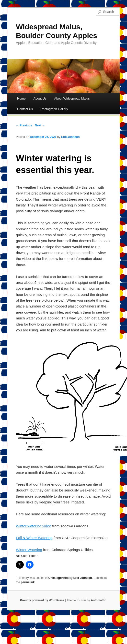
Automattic (98, 600)
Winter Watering (29, 550)
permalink (28, 582)
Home (21, 98)
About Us (40, 98)
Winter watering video (34, 526)
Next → (40, 125)
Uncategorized (59, 578)
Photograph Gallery (54, 109)
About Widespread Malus (72, 98)
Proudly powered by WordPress (42, 600)
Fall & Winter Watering (34, 538)
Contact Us (25, 109)
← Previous (24, 125)
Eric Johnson (70, 137)
